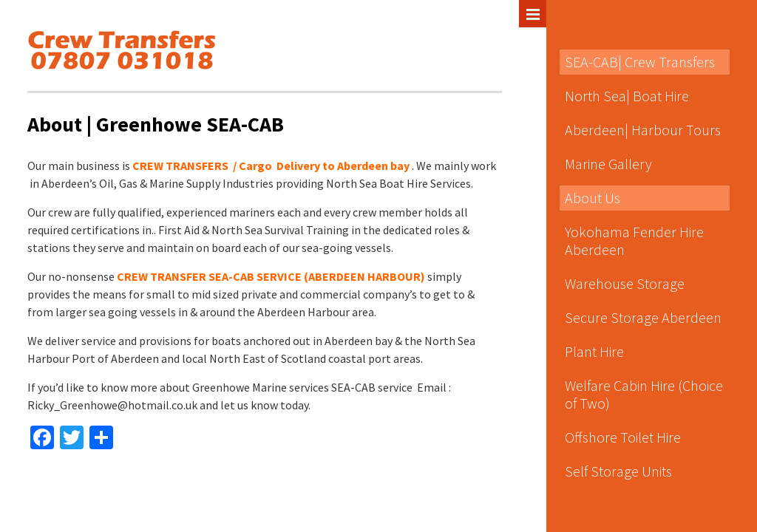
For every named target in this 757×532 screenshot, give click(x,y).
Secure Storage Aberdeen (643, 317)
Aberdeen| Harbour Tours (643, 130)
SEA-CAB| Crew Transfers (640, 62)
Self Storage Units (618, 471)
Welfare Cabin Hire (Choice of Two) (644, 394)
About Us (593, 198)
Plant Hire (594, 351)
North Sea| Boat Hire (627, 96)
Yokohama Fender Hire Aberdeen (634, 241)
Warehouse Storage (625, 283)
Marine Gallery (608, 164)
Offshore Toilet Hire (623, 437)
